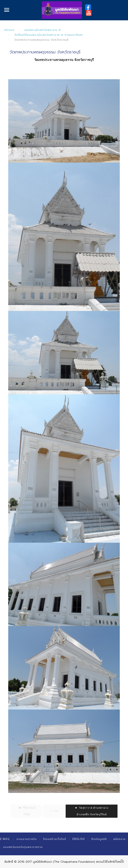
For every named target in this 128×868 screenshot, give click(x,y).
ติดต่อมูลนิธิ (99, 839)
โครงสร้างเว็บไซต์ (55, 839)
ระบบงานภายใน (27, 839)
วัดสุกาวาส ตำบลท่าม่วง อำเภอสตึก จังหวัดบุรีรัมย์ (92, 811)
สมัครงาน (119, 839)
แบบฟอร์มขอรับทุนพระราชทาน (23, 847)
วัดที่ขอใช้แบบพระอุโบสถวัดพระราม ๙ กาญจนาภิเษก (48, 35)
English (79, 839)
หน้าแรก (9, 30)
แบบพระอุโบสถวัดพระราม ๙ (43, 30)
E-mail (5, 839)
